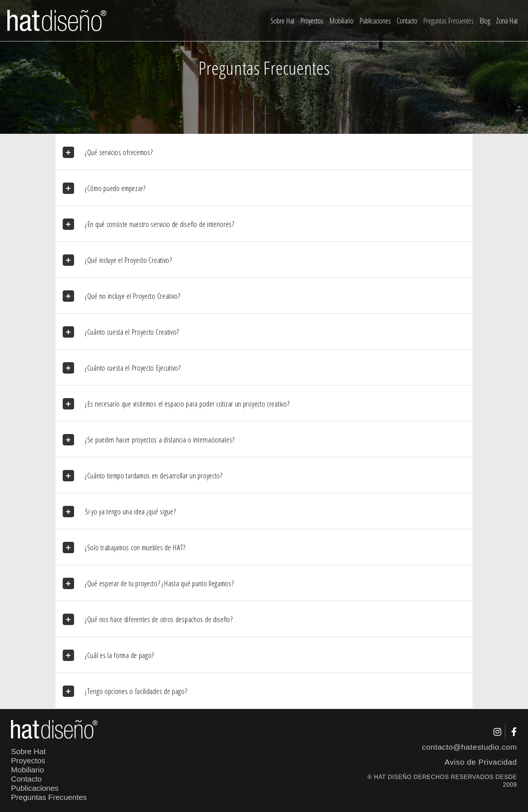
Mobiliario (341, 21)
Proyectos (312, 21)
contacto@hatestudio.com (470, 747)
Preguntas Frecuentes (448, 21)
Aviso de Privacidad (481, 762)
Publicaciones (375, 21)
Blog (485, 21)
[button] (264, 152)
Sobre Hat (283, 21)
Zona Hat (507, 21)
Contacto (407, 21)
